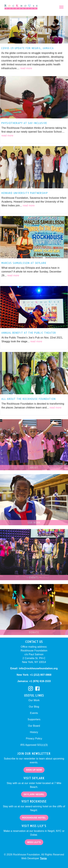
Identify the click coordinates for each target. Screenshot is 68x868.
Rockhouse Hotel (34, 818)
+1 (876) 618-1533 (40, 681)
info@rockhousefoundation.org (38, 668)
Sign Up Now (34, 770)
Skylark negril (34, 794)
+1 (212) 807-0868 (40, 675)
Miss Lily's (34, 842)
